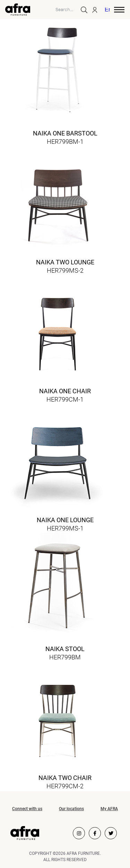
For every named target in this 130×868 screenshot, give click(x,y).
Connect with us (27, 809)
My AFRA (109, 809)
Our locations (71, 809)
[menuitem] (108, 10)
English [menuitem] (107, 10)
